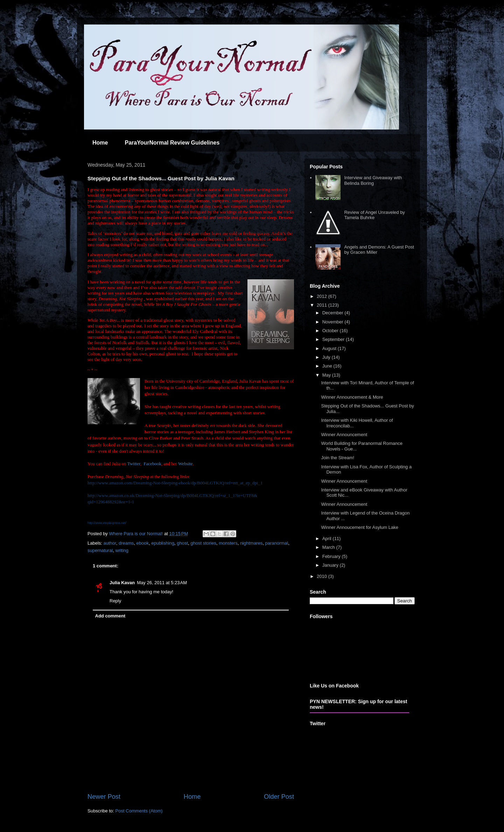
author (110, 543)
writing (122, 550)
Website (185, 464)
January (331, 565)
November (334, 322)
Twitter (134, 464)
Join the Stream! (338, 458)
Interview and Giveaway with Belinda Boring (373, 180)
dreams (126, 543)
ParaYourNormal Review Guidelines (172, 143)
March (329, 547)
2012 (323, 296)
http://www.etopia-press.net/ (107, 523)
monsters (228, 543)
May (327, 375)
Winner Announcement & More (352, 397)
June (328, 366)
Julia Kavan (122, 583)
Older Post (279, 797)
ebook (143, 543)
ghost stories (203, 543)
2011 (323, 305)
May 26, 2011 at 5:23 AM (162, 583)
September (334, 339)
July (327, 357)
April (328, 539)
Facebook (152, 464)
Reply (115, 601)
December (334, 313)
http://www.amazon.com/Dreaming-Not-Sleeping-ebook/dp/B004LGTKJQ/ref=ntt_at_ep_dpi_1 (175, 483)
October (331, 331)
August (330, 348)
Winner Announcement (344, 435)
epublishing (163, 543)
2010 (323, 576)
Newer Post (104, 797)
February (332, 556)
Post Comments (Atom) (139, 811)
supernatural (100, 550)
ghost (182, 543)
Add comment (110, 616)
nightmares (251, 543)
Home (100, 143)
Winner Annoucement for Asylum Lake (359, 527)
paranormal (276, 543)
